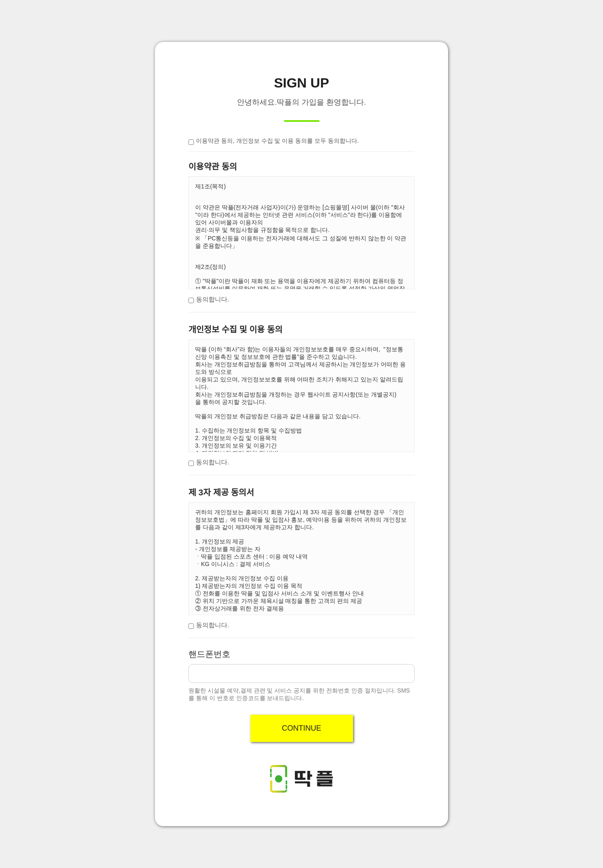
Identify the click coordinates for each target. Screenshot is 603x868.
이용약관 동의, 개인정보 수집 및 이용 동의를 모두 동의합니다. (277, 141)
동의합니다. (213, 299)
